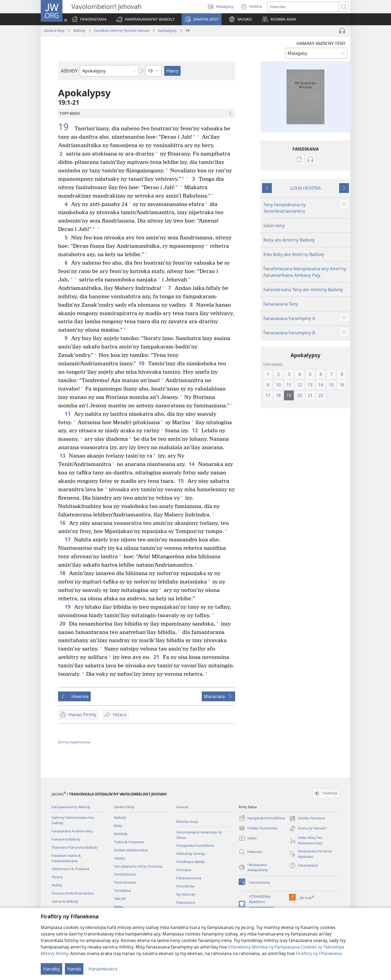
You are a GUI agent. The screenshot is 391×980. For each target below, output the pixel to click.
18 (63, 573)
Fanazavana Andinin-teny (72, 831)
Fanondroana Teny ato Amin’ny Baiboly (303, 290)
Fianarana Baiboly (66, 839)
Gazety (120, 858)
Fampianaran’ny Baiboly (71, 807)
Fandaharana (125, 874)
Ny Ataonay (186, 894)
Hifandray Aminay (191, 854)
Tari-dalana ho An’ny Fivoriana (138, 866)
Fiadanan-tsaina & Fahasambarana (66, 858)
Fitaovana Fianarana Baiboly (74, 847)
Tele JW (120, 899)
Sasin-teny (274, 226)
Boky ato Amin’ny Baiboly (289, 240)
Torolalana (122, 890)
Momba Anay (187, 822)
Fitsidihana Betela (190, 862)
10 (142, 363)
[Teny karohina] (303, 7)
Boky (118, 826)
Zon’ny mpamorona (74, 742)
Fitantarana (186, 902)
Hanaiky (51, 969)
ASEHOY (69, 71)
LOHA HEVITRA (305, 188)
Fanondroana (125, 882)
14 (192, 464)
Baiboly (79, 30)
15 (181, 481)
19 (66, 127)
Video (119, 907)
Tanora (57, 877)
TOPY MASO (273, 364)
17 (68, 539)
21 (157, 657)
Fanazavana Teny (281, 304)
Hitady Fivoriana (307, 818)
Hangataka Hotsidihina (195, 845)
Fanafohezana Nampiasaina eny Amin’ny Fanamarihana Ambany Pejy (305, 272)
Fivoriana (184, 870)
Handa (74, 969)
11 (68, 414)
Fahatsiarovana (189, 878)
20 (63, 624)
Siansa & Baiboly (65, 901)
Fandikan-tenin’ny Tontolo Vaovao (122, 30)
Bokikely (121, 834)
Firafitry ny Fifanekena (319, 953)
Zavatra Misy (54, 30)
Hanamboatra (103, 969)
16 (63, 523)
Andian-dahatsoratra (131, 850)
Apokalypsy (167, 30)
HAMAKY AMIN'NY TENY (321, 43)
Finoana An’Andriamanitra (72, 893)
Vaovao (182, 807)
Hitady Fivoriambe (258, 828)
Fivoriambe (185, 886)
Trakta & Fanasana (129, 842)
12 (195, 430)
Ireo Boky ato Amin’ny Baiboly (294, 254)
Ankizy (57, 885)
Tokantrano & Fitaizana (70, 869)
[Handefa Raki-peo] (342, 31)
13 (63, 456)
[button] (145, 19)
